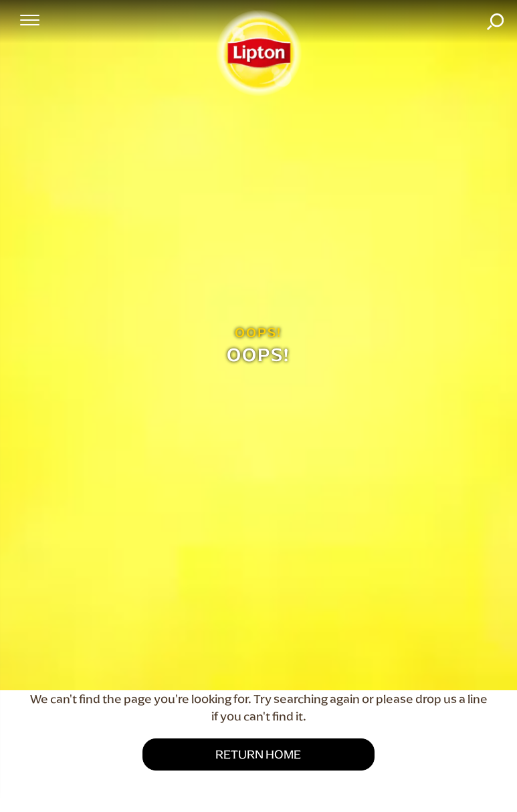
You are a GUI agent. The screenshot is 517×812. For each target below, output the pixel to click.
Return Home (258, 754)
